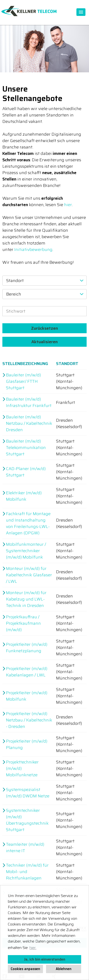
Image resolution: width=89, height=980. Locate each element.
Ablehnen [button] (64, 969)
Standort (67, 364)
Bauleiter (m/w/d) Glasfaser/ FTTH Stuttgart (23, 381)
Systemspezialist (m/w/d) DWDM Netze (28, 793)
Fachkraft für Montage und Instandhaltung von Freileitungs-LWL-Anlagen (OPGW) (28, 523)
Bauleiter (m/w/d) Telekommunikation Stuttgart (26, 448)
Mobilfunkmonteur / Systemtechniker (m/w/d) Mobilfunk (26, 551)
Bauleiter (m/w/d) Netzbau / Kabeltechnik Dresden (29, 423)
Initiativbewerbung (33, 250)
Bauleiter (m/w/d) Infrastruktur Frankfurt (29, 402)
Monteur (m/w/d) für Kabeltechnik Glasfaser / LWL (29, 575)
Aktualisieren (44, 342)
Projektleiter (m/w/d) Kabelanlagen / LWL (27, 672)
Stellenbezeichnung (25, 364)
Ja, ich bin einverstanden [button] (45, 959)
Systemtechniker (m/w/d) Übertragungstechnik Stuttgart (27, 820)
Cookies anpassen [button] (25, 969)
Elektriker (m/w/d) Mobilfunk (24, 496)
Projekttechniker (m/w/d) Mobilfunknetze (22, 769)
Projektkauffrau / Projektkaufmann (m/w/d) (23, 623)
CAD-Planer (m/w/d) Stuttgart (26, 472)
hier (68, 205)
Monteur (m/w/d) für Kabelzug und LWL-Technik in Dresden (26, 599)
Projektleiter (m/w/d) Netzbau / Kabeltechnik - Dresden (29, 720)
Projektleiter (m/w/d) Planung (27, 744)
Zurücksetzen (44, 328)
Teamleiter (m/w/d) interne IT (25, 848)
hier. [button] (33, 948)
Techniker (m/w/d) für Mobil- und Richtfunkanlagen (27, 872)
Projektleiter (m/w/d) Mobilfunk (27, 696)
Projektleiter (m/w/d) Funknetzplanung (27, 648)
